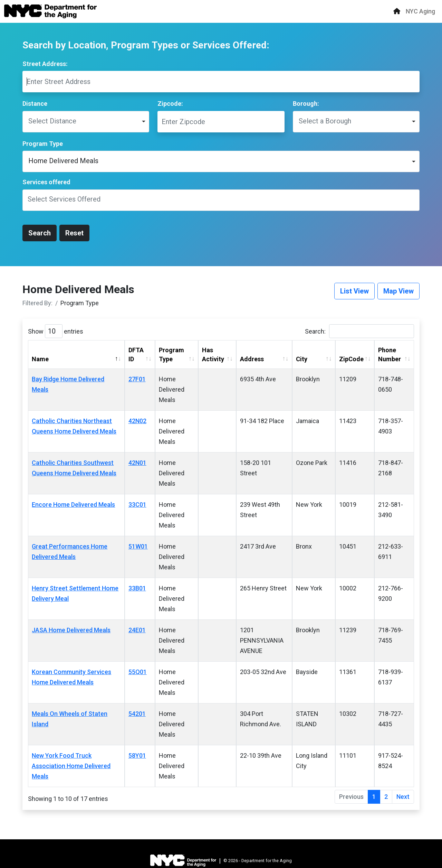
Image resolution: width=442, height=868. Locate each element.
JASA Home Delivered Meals (71, 630)
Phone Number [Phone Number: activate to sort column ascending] (390, 354)
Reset (74, 233)
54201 (137, 714)
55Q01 (138, 672)
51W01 (138, 546)
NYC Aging (420, 11)
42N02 (137, 421)
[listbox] (86, 122)
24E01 (137, 630)
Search (40, 233)
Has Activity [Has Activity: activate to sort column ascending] (213, 354)
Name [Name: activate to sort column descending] (40, 359)
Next (403, 797)
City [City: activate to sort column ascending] (302, 359)
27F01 (137, 379)
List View (354, 291)
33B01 (137, 588)
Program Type (43, 144)
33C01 (137, 505)
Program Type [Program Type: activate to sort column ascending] (171, 354)
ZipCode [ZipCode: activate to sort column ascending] (351, 359)
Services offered (46, 182)
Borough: (306, 104)
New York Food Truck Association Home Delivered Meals (71, 766)
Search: (359, 331)
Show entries (56, 331)
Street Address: (45, 64)
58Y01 (137, 755)
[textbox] (68, 200)
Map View (398, 291)
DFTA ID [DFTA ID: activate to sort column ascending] (136, 354)
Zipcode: (170, 104)
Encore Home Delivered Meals (73, 505)
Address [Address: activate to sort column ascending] (252, 359)
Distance (35, 104)
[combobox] (221, 200)
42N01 (137, 463)
